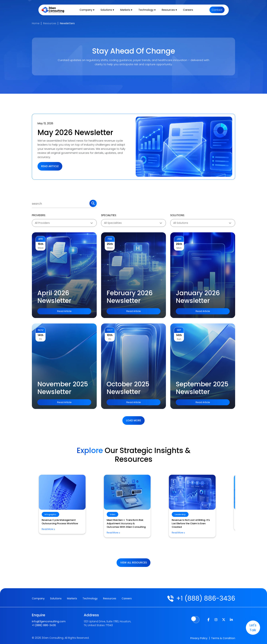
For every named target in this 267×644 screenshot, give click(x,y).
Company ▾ (88, 10)
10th (110, 335)
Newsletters (67, 23)
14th (41, 335)
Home (36, 23)
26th (179, 244)
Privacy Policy (199, 638)
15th (41, 244)
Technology (90, 598)
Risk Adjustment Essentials (60, 520)
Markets (72, 598)
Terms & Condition (223, 638)
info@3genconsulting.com (49, 621)
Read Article (50, 166)
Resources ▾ (170, 10)
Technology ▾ (148, 10)
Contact (217, 10)
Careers (189, 10)
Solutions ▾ (108, 10)
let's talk (252, 628)
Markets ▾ (127, 10)
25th (110, 244)
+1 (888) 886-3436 (206, 598)
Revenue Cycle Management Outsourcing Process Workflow (198, 522)
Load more (133, 420)
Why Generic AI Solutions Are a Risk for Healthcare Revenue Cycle (131, 536)
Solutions (56, 598)
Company (38, 598)
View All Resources (133, 563)
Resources (50, 23)
